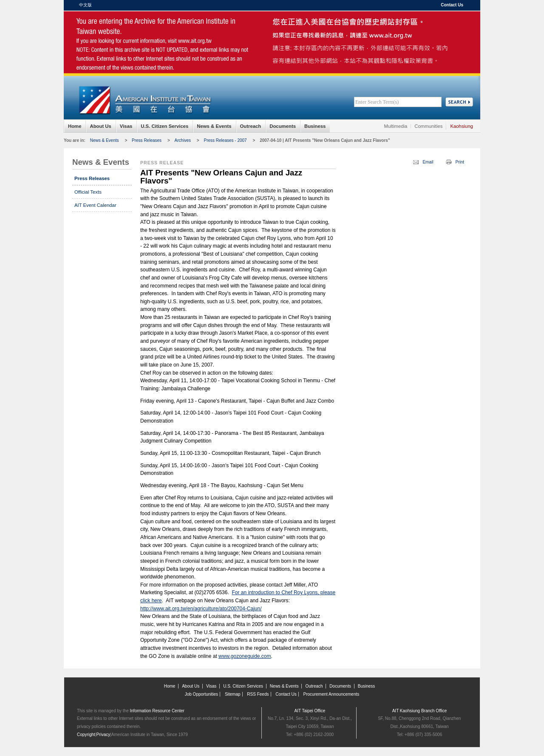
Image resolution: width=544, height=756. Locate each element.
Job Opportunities (201, 694)
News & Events (214, 126)
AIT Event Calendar (95, 205)
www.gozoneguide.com (245, 656)
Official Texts (88, 192)
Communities (428, 126)
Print (460, 162)
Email (428, 162)
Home (75, 126)
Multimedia (396, 126)
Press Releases (147, 140)
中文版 (85, 5)
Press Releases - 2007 (225, 140)
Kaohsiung (462, 126)
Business (315, 126)
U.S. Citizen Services (164, 126)
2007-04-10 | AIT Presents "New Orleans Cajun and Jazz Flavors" (325, 140)
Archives (183, 140)
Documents (283, 126)
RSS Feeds (258, 694)
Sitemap (233, 694)
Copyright (86, 735)
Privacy (103, 735)
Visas (126, 126)
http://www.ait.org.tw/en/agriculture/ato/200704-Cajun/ (201, 609)
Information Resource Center (157, 711)
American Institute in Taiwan (144, 30)
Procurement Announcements (331, 694)
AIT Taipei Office (310, 711)
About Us (100, 126)
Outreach (251, 126)
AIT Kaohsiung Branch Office (420, 711)
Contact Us (452, 5)
